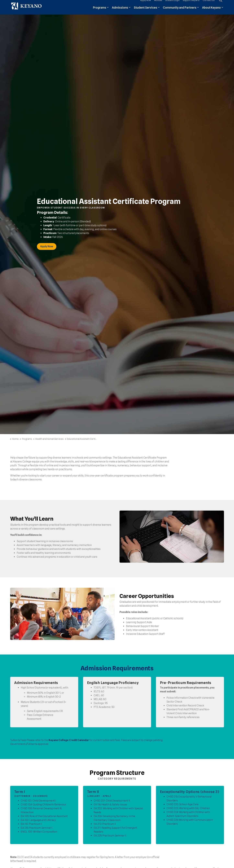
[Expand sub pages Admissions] (130, 11)
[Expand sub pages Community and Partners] (198, 11)
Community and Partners (180, 11)
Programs (100, 11)
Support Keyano (191, 4)
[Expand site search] (221, 4)
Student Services (146, 11)
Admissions (120, 11)
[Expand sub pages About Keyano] (222, 11)
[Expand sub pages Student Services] (159, 11)
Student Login (172, 4)
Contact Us (209, 4)
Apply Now (146, 4)
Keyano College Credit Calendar (69, 740)
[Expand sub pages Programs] (108, 11)
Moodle (158, 4)
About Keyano (211, 11)
